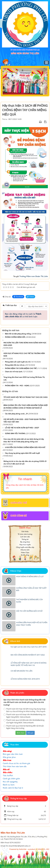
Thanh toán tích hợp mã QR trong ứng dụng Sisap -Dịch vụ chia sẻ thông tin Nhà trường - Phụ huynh (25, 710)
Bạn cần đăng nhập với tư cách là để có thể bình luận (23, 315)
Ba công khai (25, 542)
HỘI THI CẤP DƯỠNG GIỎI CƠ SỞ (29, 611)
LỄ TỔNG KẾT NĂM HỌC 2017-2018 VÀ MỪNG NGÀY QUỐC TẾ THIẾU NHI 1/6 (29, 664)
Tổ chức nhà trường (25, 534)
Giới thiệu (25, 531)
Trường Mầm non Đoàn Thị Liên (34, 276)
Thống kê (25, 539)
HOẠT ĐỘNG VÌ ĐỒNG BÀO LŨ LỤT (30, 576)
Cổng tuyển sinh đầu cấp (25, 547)
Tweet (30, 297)
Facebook (18, 297)
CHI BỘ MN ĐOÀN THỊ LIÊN (22, 671)
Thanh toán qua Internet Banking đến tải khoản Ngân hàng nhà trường (24, 727)
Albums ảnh (25, 550)
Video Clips (25, 552)
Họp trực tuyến (25, 545)
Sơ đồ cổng (25, 555)
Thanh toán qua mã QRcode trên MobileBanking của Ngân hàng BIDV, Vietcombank (24, 721)
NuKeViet (23, 849)
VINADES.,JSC (43, 849)
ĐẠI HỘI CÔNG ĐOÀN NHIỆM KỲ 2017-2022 (28, 655)
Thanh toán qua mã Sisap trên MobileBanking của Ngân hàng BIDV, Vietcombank (24, 716)
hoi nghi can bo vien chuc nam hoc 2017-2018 (29, 647)
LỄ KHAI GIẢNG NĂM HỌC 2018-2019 (25, 679)
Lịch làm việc (25, 537)
